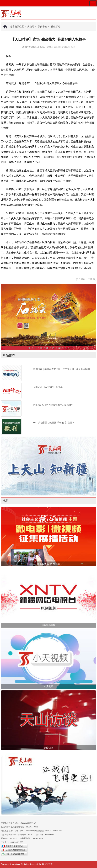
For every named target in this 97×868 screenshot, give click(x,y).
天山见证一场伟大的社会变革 (48, 387)
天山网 (31, 26)
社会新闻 (55, 26)
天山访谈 (48, 748)
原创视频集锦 (48, 625)
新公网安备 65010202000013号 (48, 831)
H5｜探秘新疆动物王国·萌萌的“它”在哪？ (54, 423)
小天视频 (48, 686)
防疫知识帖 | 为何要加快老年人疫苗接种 (53, 405)
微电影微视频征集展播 (48, 564)
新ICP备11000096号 (45, 835)
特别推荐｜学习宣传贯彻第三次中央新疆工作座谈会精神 (61, 369)
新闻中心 (43, 26)
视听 (6, 501)
